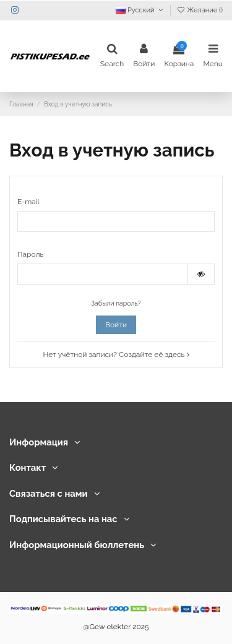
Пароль (30, 254)
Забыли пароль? (116, 303)
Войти (116, 325)
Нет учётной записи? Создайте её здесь (116, 354)
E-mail (28, 202)
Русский (140, 10)
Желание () (200, 10)
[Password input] (103, 274)
